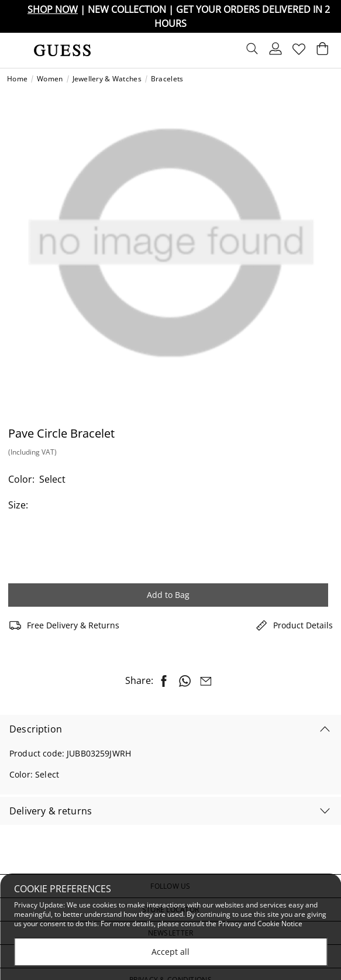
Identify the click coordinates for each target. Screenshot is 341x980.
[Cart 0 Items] (322, 51)
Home (17, 79)
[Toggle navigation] (16, 50)
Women (50, 79)
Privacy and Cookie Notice (260, 924)
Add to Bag (168, 595)
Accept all (170, 952)
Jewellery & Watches (107, 79)
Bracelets (167, 79)
